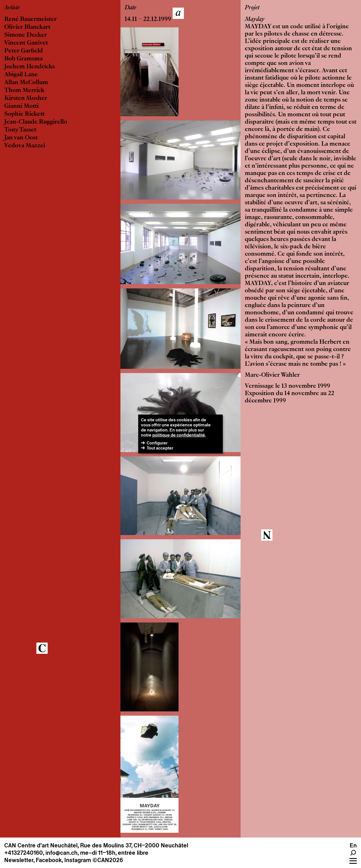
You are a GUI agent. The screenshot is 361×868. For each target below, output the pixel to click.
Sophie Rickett (24, 114)
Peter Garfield (24, 51)
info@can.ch (61, 853)
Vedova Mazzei (25, 146)
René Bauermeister (30, 19)
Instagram (78, 860)
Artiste (12, 8)
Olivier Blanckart (27, 27)
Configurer (157, 443)
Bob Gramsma (23, 59)
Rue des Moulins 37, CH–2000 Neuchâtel (134, 845)
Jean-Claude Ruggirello (36, 122)
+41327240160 (24, 853)
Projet (252, 8)
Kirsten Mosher (26, 98)
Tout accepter (160, 448)
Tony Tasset (20, 130)
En (353, 845)
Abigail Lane (21, 75)
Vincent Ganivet (26, 43)
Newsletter (19, 860)
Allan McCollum (26, 83)
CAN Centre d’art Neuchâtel (41, 845)
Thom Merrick (24, 91)
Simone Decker (26, 35)
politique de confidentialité (179, 435)
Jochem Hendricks (29, 67)
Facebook (49, 860)
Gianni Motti (21, 106)
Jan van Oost (21, 138)
